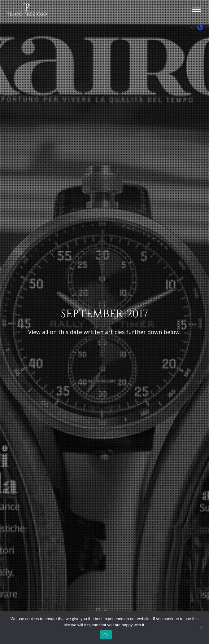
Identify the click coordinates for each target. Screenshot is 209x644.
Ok (106, 635)
